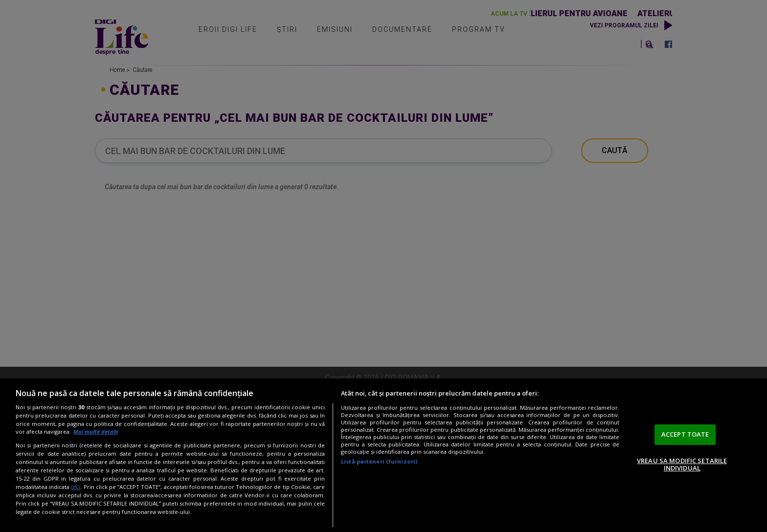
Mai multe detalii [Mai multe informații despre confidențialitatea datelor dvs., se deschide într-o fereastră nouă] (96, 432)
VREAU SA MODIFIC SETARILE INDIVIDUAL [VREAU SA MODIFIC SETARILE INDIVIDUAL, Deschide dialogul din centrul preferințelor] (682, 465)
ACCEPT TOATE (685, 434)
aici (76, 487)
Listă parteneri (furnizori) (379, 461)
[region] (383, 455)
